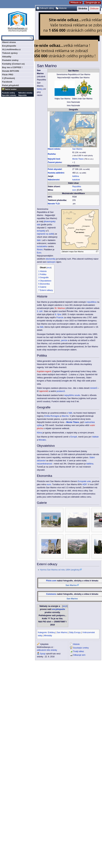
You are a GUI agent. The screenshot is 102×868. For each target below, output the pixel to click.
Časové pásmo (55, 162)
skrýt (49, 268)
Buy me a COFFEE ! (12, 67)
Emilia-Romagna (52, 416)
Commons (51, 594)
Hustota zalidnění (56, 173)
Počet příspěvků (10, 85)
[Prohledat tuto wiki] (16, 38)
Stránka (83, 8)
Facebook (7, 82)
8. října (58, 314)
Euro (39, 253)
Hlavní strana (9, 42)
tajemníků (44, 391)
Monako (42, 440)
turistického (42, 246)
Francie (60, 318)
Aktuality (7, 57)
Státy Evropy (75, 632)
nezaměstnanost (44, 464)
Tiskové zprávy (10, 53)
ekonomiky (51, 259)
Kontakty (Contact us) (13, 64)
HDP (85, 484)
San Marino (77, 149)
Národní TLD (54, 204)
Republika (77, 187)
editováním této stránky (47, 650)
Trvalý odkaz (78, 651)
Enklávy (51, 632)
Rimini (40, 250)
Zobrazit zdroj (47, 8)
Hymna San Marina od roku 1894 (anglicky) (60, 570)
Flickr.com (51, 581)
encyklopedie (58, 609)
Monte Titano (78, 159)
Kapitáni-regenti (44, 371)
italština (76, 176)
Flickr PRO (8, 75)
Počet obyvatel (55, 169)
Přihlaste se (76, 3)
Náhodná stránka (25, 93)
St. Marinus (60, 308)
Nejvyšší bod (54, 159)
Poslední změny (10, 60)
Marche (65, 416)
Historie (63, 8)
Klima (39, 433)
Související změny (81, 648)
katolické (76, 180)
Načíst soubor (11, 89)
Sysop (43, 654)
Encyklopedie (9, 46)
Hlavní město (54, 149)
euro (74, 190)
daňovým (51, 262)
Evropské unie (84, 481)
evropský (41, 231)
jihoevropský (50, 221)
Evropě (74, 437)
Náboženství (54, 180)
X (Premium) (9, 78)
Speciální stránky (9, 95)
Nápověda (22, 95)
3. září (40, 311)
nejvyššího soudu (72, 395)
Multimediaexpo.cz (18, 21)
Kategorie (42, 632)
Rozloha (52, 154)
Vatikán (95, 437)
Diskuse (94, 8)
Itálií (39, 240)
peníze (64, 340)
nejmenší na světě (45, 234)
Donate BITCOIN (11, 71)
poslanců (61, 391)
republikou (92, 302)
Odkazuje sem (79, 655)
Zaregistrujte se (93, 3)
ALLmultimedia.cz (11, 49)
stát (38, 225)
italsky (40, 89)
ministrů (94, 388)
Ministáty (48, 636)
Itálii (42, 327)
